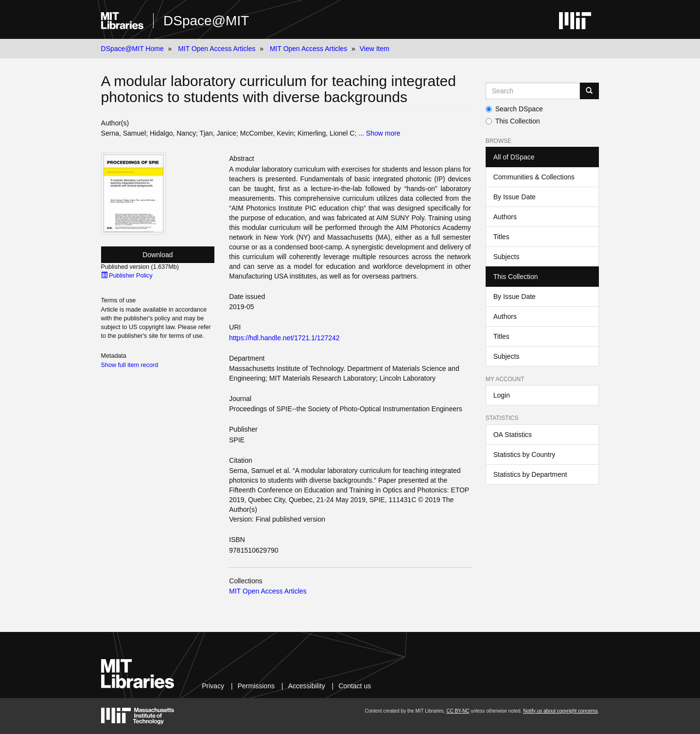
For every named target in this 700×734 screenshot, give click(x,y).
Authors (505, 217)
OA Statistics (513, 435)
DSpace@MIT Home (132, 49)
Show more (383, 133)
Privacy (213, 686)
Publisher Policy (127, 276)
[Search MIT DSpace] (533, 91)
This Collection (513, 121)
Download (157, 255)
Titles (501, 237)
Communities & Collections (534, 177)
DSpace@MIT (206, 21)
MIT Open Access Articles (217, 49)
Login (502, 395)
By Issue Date (515, 197)
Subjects (507, 257)
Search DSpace (514, 109)
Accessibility (306, 686)
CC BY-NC (458, 711)
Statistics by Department (530, 474)
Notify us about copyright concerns (560, 711)
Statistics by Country (525, 454)
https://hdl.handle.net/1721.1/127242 (284, 338)
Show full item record (130, 365)
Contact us (355, 686)
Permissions (256, 686)
